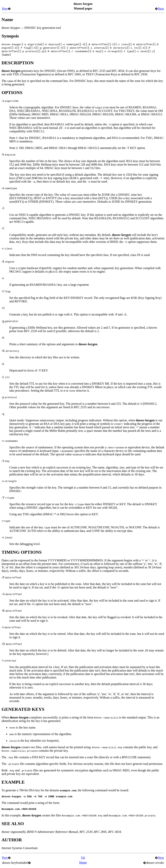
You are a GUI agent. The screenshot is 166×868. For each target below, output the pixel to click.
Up (83, 859)
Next (161, 9)
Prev (5, 9)
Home (83, 864)
